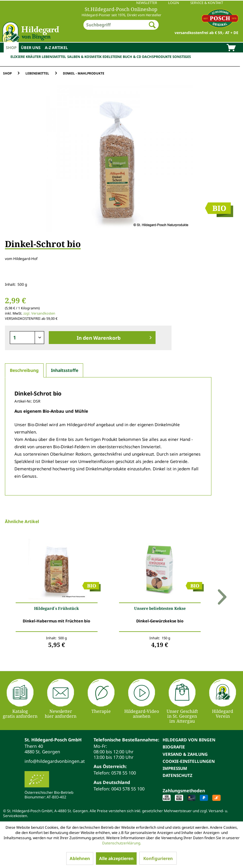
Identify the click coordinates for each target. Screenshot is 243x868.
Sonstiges (182, 57)
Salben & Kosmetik (84, 57)
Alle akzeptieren (116, 858)
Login (174, 3)
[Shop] (11, 48)
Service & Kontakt (207, 3)
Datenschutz (177, 775)
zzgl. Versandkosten (39, 313)
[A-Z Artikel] (56, 48)
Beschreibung (24, 370)
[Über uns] (31, 48)
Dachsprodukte (157, 57)
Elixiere (18, 57)
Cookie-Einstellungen (189, 761)
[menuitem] (121, 3)
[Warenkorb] (231, 48)
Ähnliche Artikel (22, 521)
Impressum (175, 768)
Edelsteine (112, 57)
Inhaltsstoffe (65, 370)
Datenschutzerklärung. (122, 843)
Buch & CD (132, 57)
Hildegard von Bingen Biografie (189, 743)
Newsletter (147, 3)
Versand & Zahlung (185, 754)
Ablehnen (80, 858)
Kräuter (33, 57)
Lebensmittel (54, 57)
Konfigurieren (158, 858)
